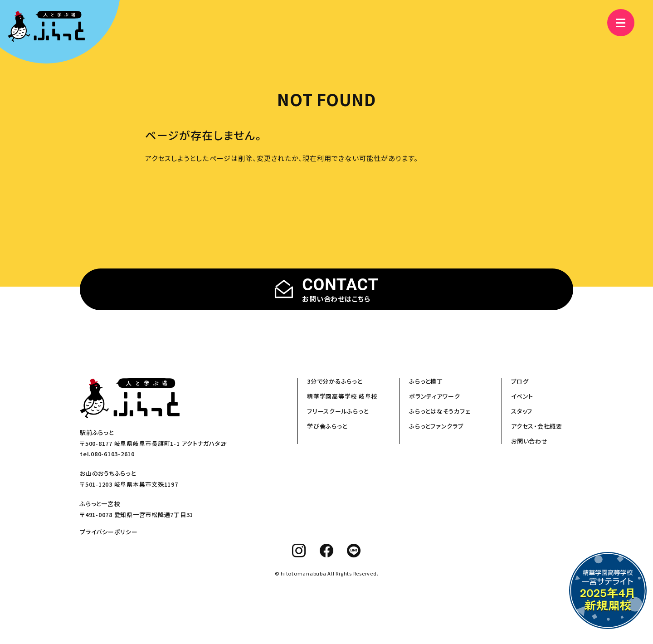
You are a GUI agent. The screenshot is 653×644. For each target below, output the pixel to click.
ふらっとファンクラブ (436, 426)
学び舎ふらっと (327, 426)
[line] (354, 551)
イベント (522, 396)
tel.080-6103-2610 (107, 454)
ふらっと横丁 (426, 381)
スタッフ (522, 411)
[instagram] (299, 551)
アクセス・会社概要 (537, 426)
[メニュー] (617, 23)
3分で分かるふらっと (335, 381)
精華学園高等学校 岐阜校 (342, 396)
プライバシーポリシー (109, 532)
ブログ (520, 381)
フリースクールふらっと (338, 411)
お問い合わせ (529, 441)
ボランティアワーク (435, 396)
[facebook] (327, 551)
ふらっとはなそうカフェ (440, 411)
